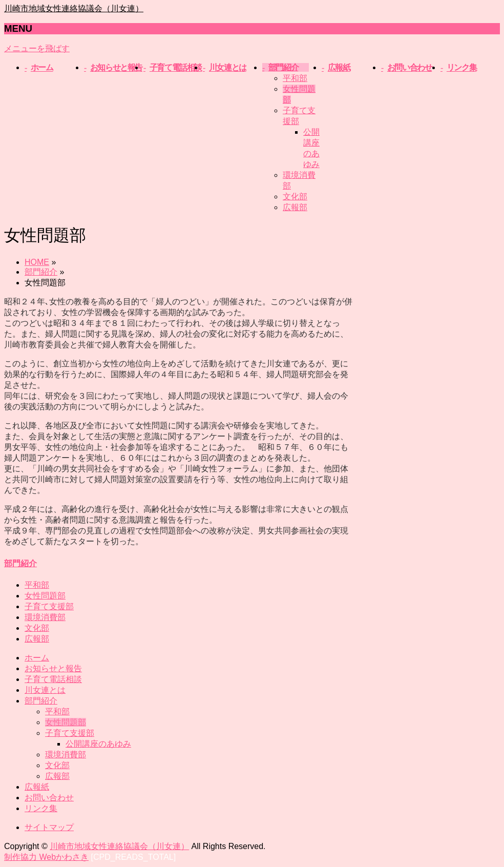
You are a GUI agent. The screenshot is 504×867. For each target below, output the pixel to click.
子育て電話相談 (53, 679)
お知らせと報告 (53, 668)
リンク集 (41, 808)
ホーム (37, 658)
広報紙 (37, 787)
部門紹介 (20, 563)
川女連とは (45, 690)
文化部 (295, 197)
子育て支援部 (49, 606)
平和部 (295, 78)
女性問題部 (45, 596)
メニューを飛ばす (37, 48)
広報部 (295, 207)
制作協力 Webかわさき (46, 857)
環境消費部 (45, 617)
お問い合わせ (49, 798)
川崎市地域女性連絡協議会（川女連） (74, 8)
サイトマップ (49, 827)
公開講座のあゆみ (98, 744)
